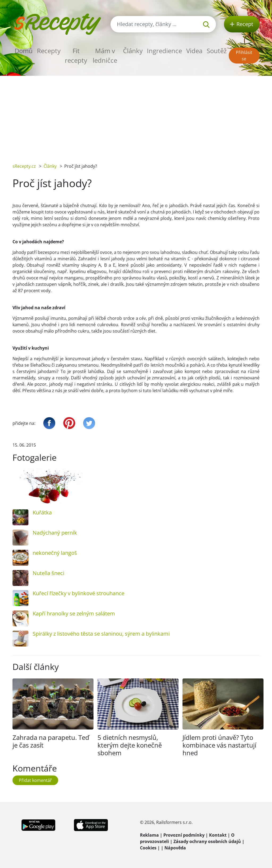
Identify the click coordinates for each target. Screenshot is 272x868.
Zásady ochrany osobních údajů (207, 841)
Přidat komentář (35, 780)
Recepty (49, 51)
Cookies (148, 848)
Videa (194, 51)
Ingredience (164, 51)
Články (133, 51)
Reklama (149, 835)
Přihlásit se (244, 56)
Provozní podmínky (184, 835)
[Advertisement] (136, 116)
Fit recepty (76, 55)
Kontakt (218, 835)
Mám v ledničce (105, 55)
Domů (24, 51)
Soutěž (217, 51)
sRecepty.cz (24, 166)
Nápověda (175, 848)
